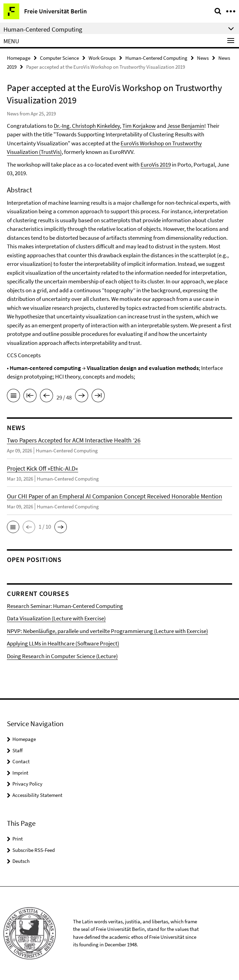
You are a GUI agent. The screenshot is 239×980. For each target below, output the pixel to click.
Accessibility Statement (37, 795)
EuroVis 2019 (156, 165)
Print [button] (18, 839)
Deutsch (21, 861)
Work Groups (102, 58)
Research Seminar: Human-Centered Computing (65, 606)
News (203, 58)
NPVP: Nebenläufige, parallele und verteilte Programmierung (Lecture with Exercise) (107, 631)
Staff (18, 750)
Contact (21, 761)
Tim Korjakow (139, 126)
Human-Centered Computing (156, 58)
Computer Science (59, 58)
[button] (13, 527)
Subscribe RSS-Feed (34, 850)
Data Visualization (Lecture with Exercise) (56, 618)
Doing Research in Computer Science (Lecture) (62, 656)
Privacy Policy (27, 784)
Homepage (19, 58)
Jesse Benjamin (186, 126)
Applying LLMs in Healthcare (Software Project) (63, 643)
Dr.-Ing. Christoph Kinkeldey (87, 126)
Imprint (20, 773)
